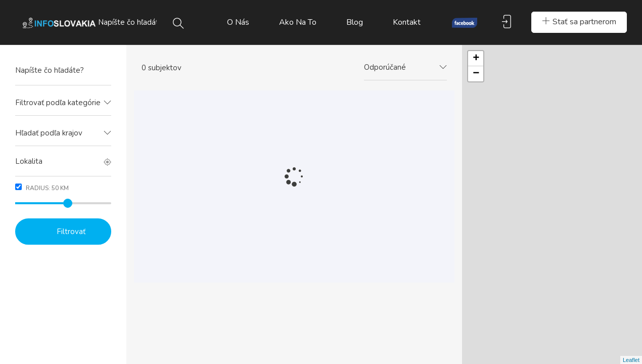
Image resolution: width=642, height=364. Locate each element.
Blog (355, 22)
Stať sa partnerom (579, 22)
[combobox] (63, 103)
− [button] (476, 74)
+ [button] (476, 59)
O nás (238, 22)
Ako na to (298, 22)
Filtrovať (71, 232)
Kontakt (407, 22)
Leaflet (631, 360)
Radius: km (42, 188)
